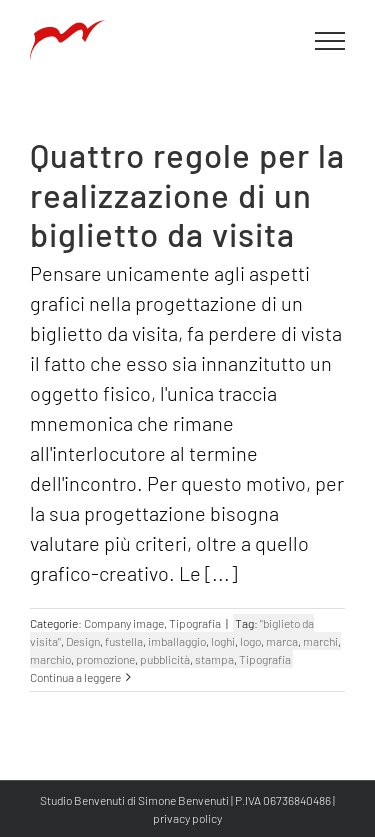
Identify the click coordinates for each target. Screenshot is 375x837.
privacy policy (187, 818)
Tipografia (195, 623)
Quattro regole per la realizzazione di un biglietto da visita (187, 194)
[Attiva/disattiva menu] (330, 41)
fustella (124, 641)
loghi (223, 641)
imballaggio (177, 641)
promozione (105, 659)
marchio (50, 659)
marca (282, 641)
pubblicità (165, 659)
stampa (214, 659)
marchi (320, 641)
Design (83, 641)
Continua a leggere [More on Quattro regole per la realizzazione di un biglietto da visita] (75, 677)
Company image (124, 623)
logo (250, 641)
